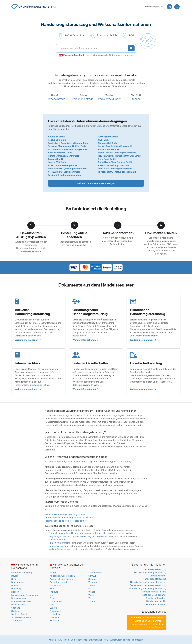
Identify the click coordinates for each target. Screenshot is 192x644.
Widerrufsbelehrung (120, 640)
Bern (52, 589)
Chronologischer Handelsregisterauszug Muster (69, 518)
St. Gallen (55, 621)
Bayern (15, 576)
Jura (52, 605)
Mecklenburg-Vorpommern (25, 595)
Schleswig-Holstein (21, 617)
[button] (177, 7)
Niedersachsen (19, 598)
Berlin (14, 579)
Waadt (92, 592)
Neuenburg (55, 611)
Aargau (53, 573)
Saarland (16, 608)
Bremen (15, 585)
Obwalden (55, 617)
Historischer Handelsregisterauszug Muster (67, 521)
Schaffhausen (95, 573)
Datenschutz (95, 640)
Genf (52, 595)
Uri (90, 589)
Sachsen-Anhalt (19, 614)
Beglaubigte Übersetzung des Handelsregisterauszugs (76, 536)
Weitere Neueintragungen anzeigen (96, 183)
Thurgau (93, 582)
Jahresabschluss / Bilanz (154, 592)
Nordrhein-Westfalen (22, 601)
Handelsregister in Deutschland (24, 566)
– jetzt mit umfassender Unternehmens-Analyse (98, 55)
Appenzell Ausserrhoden (62, 576)
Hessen (15, 592)
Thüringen (16, 621)
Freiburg (54, 592)
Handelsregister (153, 7)
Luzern (53, 608)
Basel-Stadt (56, 585)
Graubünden (56, 601)
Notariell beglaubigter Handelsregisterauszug (72, 533)
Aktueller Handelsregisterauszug (150, 572)
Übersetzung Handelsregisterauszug (148, 588)
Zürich (92, 601)
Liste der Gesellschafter (154, 595)
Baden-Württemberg (22, 573)
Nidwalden (55, 614)
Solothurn (93, 579)
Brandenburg (18, 582)
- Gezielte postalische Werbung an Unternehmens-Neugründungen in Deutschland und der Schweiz (147, 622)
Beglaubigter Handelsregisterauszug (148, 585)
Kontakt (53, 640)
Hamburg (16, 589)
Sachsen (16, 611)
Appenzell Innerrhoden (61, 579)
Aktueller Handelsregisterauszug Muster (65, 514)
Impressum (138, 640)
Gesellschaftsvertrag (156, 598)
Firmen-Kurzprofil (58, 543)
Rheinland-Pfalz (19, 605)
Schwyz (92, 576)
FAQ (60, 640)
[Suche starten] (131, 48)
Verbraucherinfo (79, 640)
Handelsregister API (156, 601)
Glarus (53, 598)
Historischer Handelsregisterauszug (148, 582)
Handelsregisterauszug (155, 569)
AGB (106, 640)
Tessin (92, 585)
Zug (90, 598)
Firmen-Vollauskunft (59, 546)
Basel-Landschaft (59, 582)
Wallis (91, 595)
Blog (67, 640)
